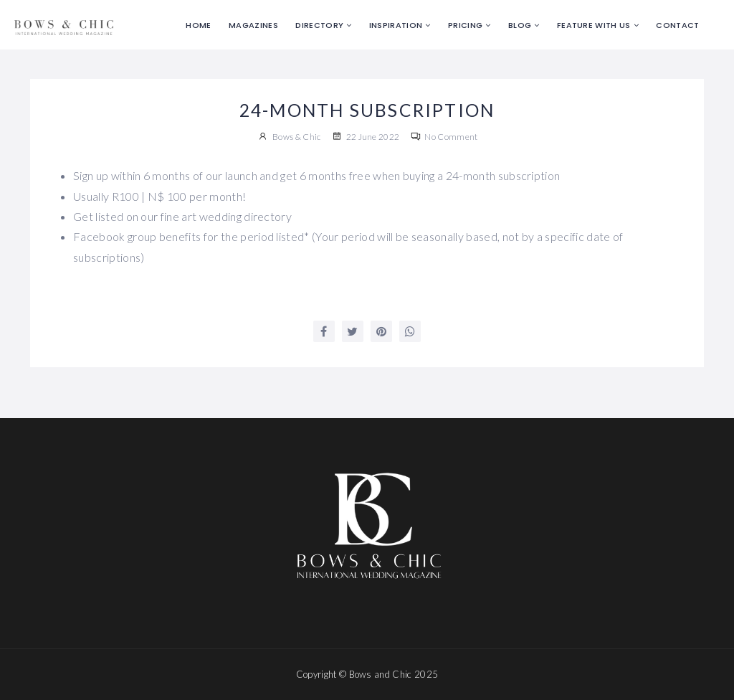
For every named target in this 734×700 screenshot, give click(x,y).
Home (198, 25)
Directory (319, 25)
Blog (520, 25)
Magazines (253, 25)
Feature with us (594, 25)
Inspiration (396, 25)
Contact (677, 25)
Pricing (465, 25)
